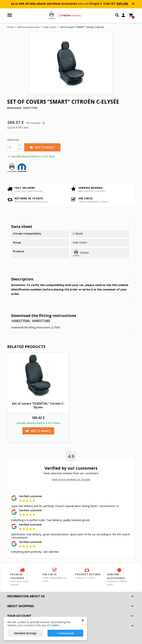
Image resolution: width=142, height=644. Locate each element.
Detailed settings (25, 633)
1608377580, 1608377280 (31, 321)
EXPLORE (122, 4)
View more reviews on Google (71, 479)
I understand (65, 633)
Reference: (15, 108)
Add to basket (42, 147)
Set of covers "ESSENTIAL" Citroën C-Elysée (38, 405)
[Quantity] (12, 147)
